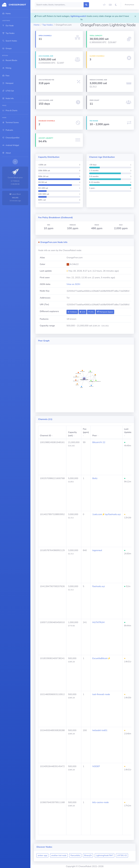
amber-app (42, 855)
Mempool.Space (105, 312)
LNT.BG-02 (122, 855)
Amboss (72, 312)
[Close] (135, 16)
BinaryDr (88, 855)
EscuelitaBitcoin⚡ (101, 658)
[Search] (59, 5)
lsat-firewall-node (101, 694)
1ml (82, 312)
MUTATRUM (98, 622)
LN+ (91, 312)
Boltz (95, 478)
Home (37, 25)
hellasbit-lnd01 (100, 730)
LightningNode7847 (105, 855)
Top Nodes (48, 25)
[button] (130, 5)
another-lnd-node (59, 855)
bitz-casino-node (101, 802)
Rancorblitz (75, 855)
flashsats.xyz (99, 586)
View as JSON (73, 284)
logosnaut (97, 550)
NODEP (96, 766)
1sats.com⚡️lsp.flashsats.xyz (106, 514)
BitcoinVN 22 (99, 442)
